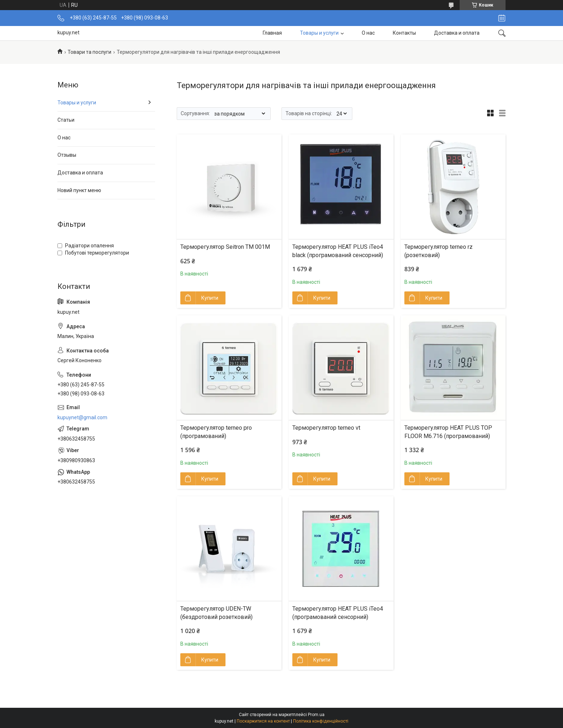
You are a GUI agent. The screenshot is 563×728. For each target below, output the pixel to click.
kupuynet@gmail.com (82, 417)
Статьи (66, 120)
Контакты (404, 33)
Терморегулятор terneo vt (326, 428)
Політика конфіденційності (321, 721)
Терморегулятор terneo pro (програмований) (216, 432)
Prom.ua (316, 715)
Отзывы (67, 155)
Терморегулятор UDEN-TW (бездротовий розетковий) (216, 613)
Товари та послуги (89, 52)
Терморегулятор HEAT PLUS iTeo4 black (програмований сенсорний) (338, 251)
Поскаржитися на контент (263, 721)
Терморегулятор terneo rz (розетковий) (439, 251)
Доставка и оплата (457, 33)
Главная (272, 33)
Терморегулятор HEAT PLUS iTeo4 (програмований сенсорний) (338, 613)
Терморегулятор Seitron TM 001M (225, 247)
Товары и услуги (319, 33)
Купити (210, 298)
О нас (368, 33)
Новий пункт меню (79, 190)
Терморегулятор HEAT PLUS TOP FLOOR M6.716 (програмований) (448, 432)
